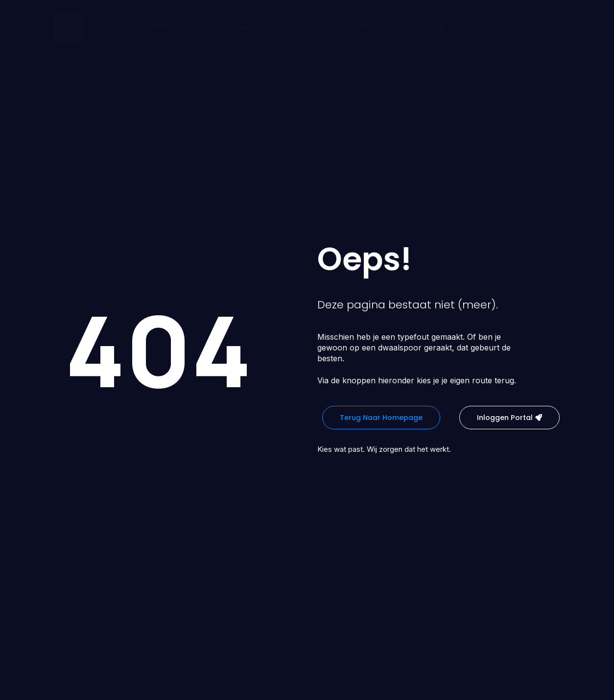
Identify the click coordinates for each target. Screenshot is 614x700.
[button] (439, 27)
